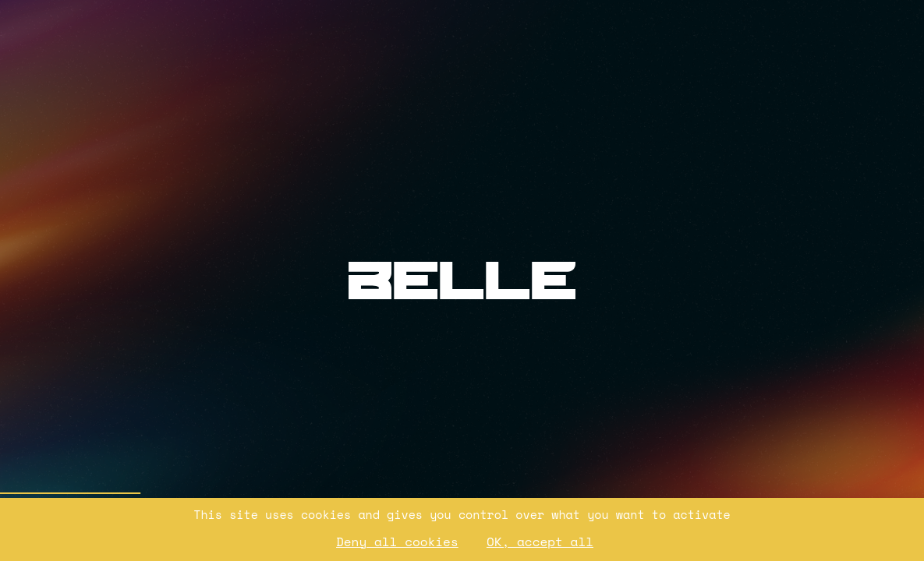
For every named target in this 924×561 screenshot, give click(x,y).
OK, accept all (540, 542)
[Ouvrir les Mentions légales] (734, 166)
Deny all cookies (397, 542)
